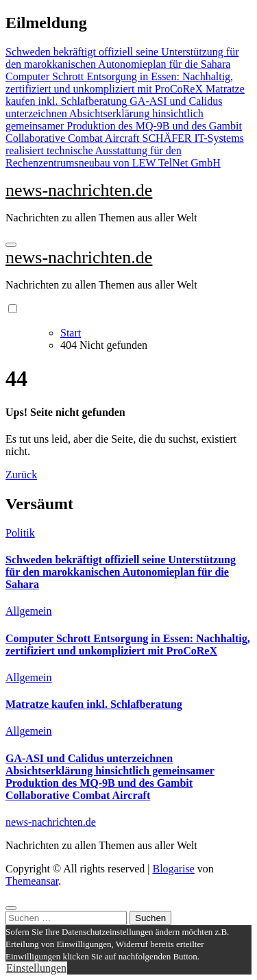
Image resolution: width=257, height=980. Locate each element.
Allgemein (29, 611)
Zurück (21, 475)
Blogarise (173, 869)
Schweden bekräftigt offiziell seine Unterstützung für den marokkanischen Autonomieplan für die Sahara (121, 572)
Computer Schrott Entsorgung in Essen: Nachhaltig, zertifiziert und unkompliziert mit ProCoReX (128, 645)
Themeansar (32, 881)
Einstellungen (36, 968)
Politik (20, 533)
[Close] (11, 908)
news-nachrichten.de (79, 190)
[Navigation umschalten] (11, 245)
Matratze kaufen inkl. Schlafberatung (94, 704)
